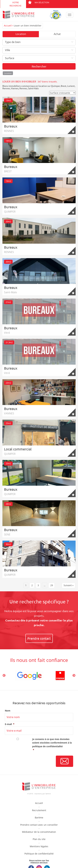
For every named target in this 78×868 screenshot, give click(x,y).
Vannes (15, 88)
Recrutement (39, 810)
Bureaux (11, 126)
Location (21, 34)
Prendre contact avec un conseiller (39, 825)
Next (74, 676)
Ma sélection (39, 2)
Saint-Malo (33, 88)
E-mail (10, 724)
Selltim (48, 794)
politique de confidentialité (47, 746)
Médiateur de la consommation (39, 832)
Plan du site (39, 839)
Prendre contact (39, 638)
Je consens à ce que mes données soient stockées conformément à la (53, 745)
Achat (57, 34)
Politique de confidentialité (39, 854)
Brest (64, 86)
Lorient (71, 86)
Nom (8, 711)
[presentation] (29, 761)
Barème (39, 818)
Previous (4, 676)
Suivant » (69, 585)
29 (52, 585)
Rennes (6, 88)
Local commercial (18, 449)
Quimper (55, 86)
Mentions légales (39, 846)
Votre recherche (15, 4)
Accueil (8, 26)
